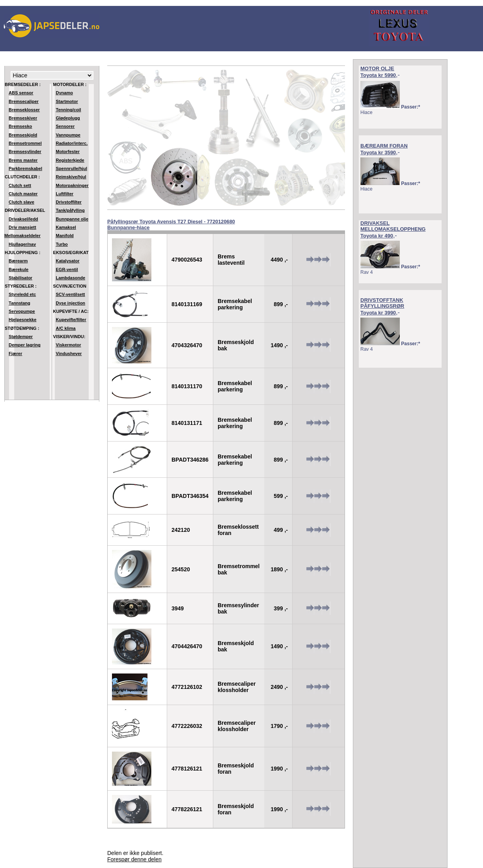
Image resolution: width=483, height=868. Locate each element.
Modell (52, 75)
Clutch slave (21, 202)
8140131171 (187, 423)
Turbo (62, 244)
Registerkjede (70, 160)
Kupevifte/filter (71, 320)
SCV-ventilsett (71, 294)
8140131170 (187, 386)
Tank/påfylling (70, 210)
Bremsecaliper (24, 101)
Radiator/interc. (72, 143)
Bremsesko (20, 126)
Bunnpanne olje (72, 219)
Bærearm (18, 261)
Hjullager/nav (22, 244)
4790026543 (187, 260)
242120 (181, 530)
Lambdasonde (71, 278)
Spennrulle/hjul (72, 168)
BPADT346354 (190, 496)
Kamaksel (66, 227)
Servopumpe (22, 311)
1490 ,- (279, 345)
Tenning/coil (69, 110)
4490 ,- (279, 260)
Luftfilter (65, 194)
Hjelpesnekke (22, 320)
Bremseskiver (23, 118)
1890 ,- (279, 569)
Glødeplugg (68, 118)
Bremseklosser (24, 110)
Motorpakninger (72, 185)
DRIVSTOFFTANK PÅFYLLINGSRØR (382, 303)
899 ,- (281, 304)
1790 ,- (279, 726)
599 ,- (281, 496)
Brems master (23, 160)
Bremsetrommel (25, 143)
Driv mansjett (22, 227)
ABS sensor (21, 93)
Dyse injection (71, 303)
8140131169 (187, 304)
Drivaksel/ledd (23, 219)
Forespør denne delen (134, 859)
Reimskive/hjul (71, 177)
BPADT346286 (190, 460)
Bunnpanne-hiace (128, 227)
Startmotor (67, 101)
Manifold (65, 236)
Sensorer (65, 126)
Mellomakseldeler (22, 236)
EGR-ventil (67, 269)
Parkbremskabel (25, 168)
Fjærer (15, 354)
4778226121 (187, 809)
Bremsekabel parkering (235, 304)
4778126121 (187, 769)
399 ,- (281, 608)
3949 (178, 608)
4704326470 (187, 345)
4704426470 (187, 646)
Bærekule (19, 269)
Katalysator (68, 261)
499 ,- (281, 530)
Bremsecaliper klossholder (237, 687)
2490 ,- (279, 687)
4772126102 (187, 687)
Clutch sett (20, 185)
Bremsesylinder (25, 152)
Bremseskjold (23, 135)
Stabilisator (21, 278)
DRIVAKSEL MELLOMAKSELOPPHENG (393, 226)
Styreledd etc (22, 294)
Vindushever (69, 354)
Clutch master (23, 194)
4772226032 (187, 726)
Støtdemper (21, 337)
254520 (181, 569)
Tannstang (20, 303)
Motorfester (68, 152)
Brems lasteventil (231, 260)
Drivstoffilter (69, 202)
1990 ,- (279, 769)
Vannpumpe (68, 135)
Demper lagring (25, 345)
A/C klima (66, 328)
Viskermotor (69, 345)
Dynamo (64, 93)
